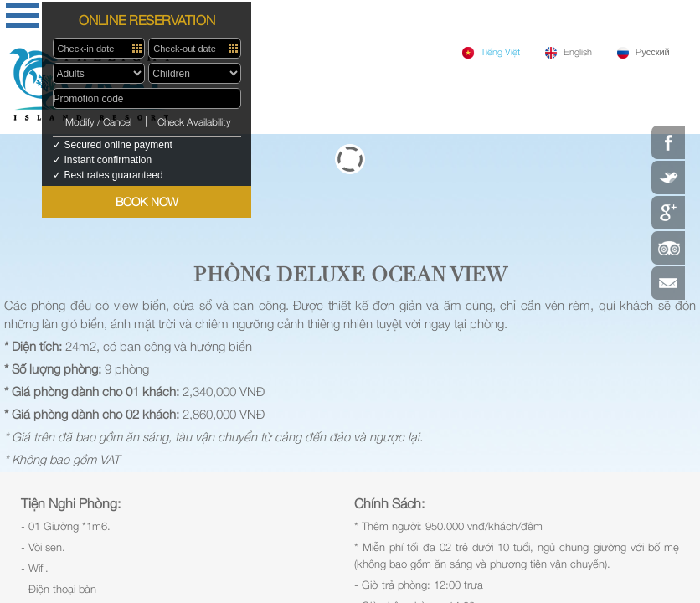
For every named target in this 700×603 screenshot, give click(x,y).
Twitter (668, 178)
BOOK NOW (147, 201)
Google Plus (668, 213)
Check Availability (194, 122)
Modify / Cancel (98, 122)
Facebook (668, 142)
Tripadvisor (668, 248)
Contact (668, 283)
